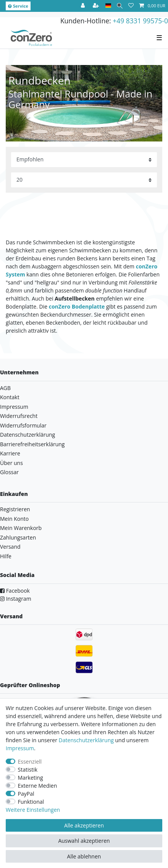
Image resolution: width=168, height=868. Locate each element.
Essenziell (30, 762)
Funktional (31, 802)
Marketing (31, 778)
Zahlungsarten (18, 537)
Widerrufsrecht (19, 416)
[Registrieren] (97, 6)
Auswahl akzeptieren (84, 841)
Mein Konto (14, 519)
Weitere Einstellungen (33, 810)
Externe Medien (38, 786)
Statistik (28, 770)
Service (18, 6)
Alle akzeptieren (84, 825)
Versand (10, 547)
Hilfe (6, 556)
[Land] (108, 6)
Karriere (10, 453)
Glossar (9, 472)
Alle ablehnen (84, 856)
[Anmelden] (84, 6)
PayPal (26, 794)
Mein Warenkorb (21, 528)
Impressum (14, 407)
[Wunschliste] (131, 6)
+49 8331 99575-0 (140, 21)
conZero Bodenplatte (77, 306)
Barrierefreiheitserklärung (32, 444)
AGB (5, 388)
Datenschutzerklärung (27, 435)
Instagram (16, 599)
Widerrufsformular (23, 425)
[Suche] (120, 6)
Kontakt (10, 397)
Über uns (11, 463)
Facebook (15, 591)
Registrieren (15, 509)
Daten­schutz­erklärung (86, 740)
